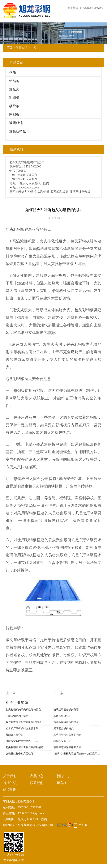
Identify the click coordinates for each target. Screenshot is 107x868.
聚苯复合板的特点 (64, 728)
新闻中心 (63, 776)
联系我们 (37, 783)
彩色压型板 (18, 131)
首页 (9, 48)
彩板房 (14, 89)
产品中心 (37, 776)
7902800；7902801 (93, 8)
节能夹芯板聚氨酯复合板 (67, 747)
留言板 (62, 783)
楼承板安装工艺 (62, 741)
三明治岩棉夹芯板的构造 (67, 735)
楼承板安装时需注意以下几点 (22, 741)
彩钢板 (14, 98)
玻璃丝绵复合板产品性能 (20, 754)
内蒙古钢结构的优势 (17, 716)
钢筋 (13, 73)
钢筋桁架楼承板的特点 (66, 722)
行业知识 (21, 48)
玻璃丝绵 (16, 123)
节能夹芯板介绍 (14, 735)
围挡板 (14, 114)
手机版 (83, 825)
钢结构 (14, 81)
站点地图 (10, 790)
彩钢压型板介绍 (62, 716)
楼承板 (14, 106)
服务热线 (73, 8)
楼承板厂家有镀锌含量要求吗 (22, 728)
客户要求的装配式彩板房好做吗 (23, 722)
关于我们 (10, 776)
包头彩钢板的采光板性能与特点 (23, 710)
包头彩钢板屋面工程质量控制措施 (25, 747)
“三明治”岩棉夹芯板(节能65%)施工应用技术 (77, 754)
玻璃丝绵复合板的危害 (66, 710)
